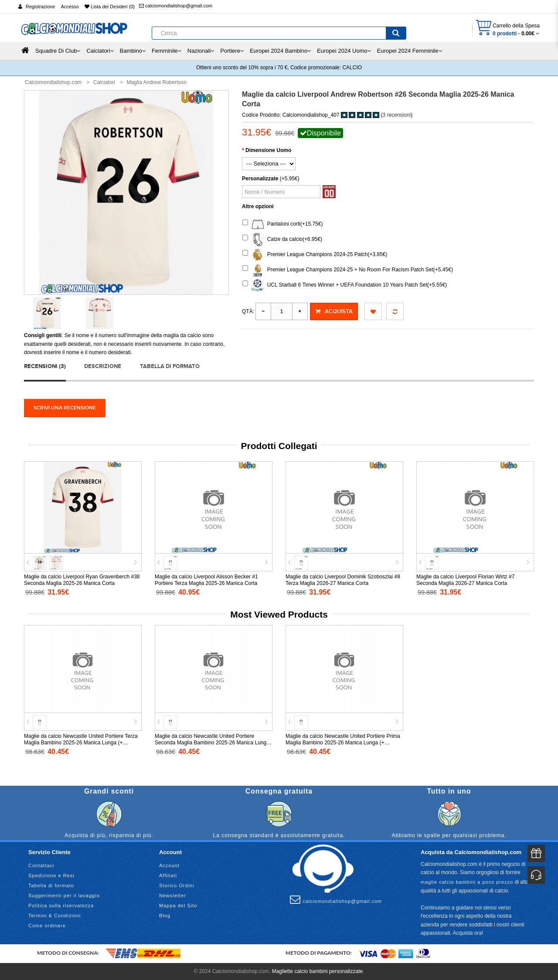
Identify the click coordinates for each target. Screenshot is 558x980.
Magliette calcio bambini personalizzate (317, 971)
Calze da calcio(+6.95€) (282, 240)
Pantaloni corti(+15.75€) (282, 224)
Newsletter (173, 896)
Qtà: (248, 311)
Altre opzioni (258, 206)
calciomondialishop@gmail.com (176, 6)
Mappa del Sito (178, 906)
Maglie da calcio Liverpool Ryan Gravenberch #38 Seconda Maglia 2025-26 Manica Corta (82, 580)
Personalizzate (260, 179)
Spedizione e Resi (51, 875)
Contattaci (41, 865)
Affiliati (168, 875)
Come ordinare (47, 926)
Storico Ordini (177, 885)
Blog (165, 916)
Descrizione (103, 366)
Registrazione (40, 7)
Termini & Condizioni (54, 916)
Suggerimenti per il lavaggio (64, 896)
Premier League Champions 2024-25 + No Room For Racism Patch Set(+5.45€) (348, 270)
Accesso (70, 7)
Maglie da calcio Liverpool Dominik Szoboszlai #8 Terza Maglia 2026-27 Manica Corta (343, 580)
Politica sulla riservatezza (61, 906)
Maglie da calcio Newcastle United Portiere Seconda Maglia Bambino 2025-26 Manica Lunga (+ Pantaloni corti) (212, 743)
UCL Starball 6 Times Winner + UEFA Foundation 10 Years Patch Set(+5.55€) (345, 285)
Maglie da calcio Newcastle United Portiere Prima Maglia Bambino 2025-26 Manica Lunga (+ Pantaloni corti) (343, 743)
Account (169, 865)
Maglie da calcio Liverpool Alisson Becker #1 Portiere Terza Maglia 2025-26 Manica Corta (206, 580)
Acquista (334, 311)
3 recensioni (397, 115)
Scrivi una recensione (65, 408)
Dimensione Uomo (268, 150)
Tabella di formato (170, 366)
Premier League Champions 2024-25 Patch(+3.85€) (315, 255)
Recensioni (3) (45, 366)
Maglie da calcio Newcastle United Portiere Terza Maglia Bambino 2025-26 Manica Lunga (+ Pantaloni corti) (81, 743)
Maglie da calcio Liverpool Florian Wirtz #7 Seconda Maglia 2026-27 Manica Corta (465, 580)
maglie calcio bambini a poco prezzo (467, 882)
